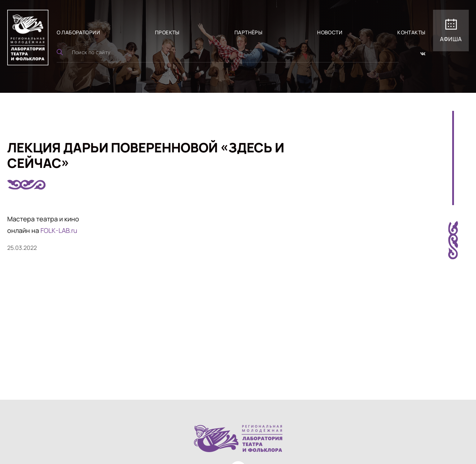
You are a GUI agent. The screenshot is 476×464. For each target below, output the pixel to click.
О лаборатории (78, 32)
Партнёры (248, 32)
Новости (330, 32)
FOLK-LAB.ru (59, 230)
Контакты (411, 32)
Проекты (167, 32)
